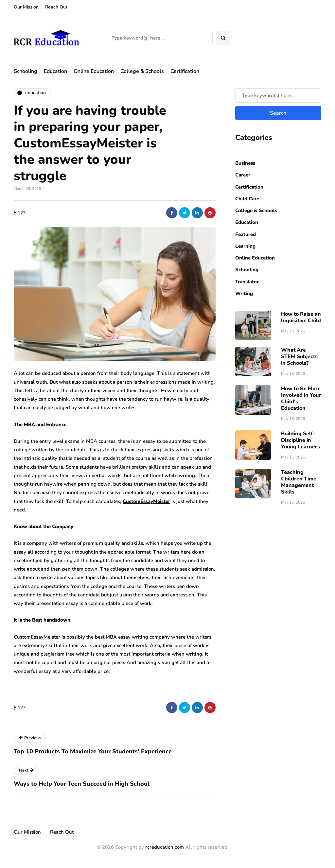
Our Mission (26, 7)
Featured (246, 234)
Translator (247, 282)
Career (243, 175)
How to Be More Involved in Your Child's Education (301, 398)
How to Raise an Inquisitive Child (301, 317)
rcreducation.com (165, 847)
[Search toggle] (223, 38)
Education (55, 71)
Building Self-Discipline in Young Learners (300, 440)
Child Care (247, 199)
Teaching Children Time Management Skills (299, 482)
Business (245, 163)
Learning (245, 246)
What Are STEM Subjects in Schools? (299, 357)
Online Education (94, 71)
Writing (244, 293)
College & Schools (142, 71)
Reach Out (56, 7)
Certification (185, 71)
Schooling (26, 71)
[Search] (159, 38)
